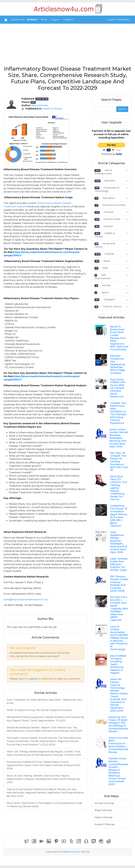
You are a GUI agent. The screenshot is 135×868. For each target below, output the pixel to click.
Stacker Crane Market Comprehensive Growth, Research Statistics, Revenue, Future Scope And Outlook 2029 (118, 771)
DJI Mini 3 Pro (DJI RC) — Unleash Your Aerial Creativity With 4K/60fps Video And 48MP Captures (119, 609)
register (33, 679)
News (107, 261)
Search (122, 109)
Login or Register (119, 20)
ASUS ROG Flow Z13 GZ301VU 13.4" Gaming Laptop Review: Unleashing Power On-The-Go (119, 488)
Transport (109, 300)
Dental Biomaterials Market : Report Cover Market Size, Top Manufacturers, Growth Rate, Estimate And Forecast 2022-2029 (44, 729)
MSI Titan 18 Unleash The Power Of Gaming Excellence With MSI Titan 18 (119, 462)
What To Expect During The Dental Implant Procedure (39, 710)
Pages (55, 20)
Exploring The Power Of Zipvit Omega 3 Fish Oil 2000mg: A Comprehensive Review (118, 724)
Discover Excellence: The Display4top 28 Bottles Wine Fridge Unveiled (118, 364)
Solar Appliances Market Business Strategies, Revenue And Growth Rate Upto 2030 (119, 542)
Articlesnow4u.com (69, 852)
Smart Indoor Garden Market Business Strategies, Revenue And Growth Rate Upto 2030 (119, 438)
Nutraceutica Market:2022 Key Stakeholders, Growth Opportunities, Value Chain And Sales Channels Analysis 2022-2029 (44, 765)
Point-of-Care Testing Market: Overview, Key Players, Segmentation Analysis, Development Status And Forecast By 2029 (43, 779)
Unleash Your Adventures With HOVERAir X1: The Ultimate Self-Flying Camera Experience (118, 413)
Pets (105, 268)
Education (109, 198)
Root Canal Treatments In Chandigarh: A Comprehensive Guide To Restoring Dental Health (44, 805)
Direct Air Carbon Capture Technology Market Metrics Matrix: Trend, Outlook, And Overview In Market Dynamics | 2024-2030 (119, 695)
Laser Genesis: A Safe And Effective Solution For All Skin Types (119, 564)
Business (110, 181)
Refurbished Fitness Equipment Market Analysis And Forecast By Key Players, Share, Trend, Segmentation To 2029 (45, 719)
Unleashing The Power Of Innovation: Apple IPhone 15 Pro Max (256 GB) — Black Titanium (119, 516)
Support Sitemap (105, 824)
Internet (109, 254)
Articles (32, 20)
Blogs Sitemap (103, 810)
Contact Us (18, 20)
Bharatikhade (40, 105)
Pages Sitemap (104, 817)
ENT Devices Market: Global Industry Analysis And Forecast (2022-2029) (119, 584)
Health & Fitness (52, 109)
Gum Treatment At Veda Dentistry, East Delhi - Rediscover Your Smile (44, 701)
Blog (44, 20)
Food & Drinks (112, 219)
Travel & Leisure (112, 307)
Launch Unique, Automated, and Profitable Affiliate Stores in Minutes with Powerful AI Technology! (119, 638)
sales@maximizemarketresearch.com (26, 600)
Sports (105, 293)
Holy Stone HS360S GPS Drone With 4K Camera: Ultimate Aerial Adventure (118, 388)
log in (22, 679)
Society (107, 285)
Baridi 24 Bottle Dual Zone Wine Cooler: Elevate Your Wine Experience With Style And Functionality (119, 338)
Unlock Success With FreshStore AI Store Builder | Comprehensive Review (118, 745)
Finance (109, 212)
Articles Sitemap (104, 803)
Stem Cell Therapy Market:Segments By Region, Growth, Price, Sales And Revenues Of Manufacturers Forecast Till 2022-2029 (44, 753)
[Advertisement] (67, 44)
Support (68, 20)
